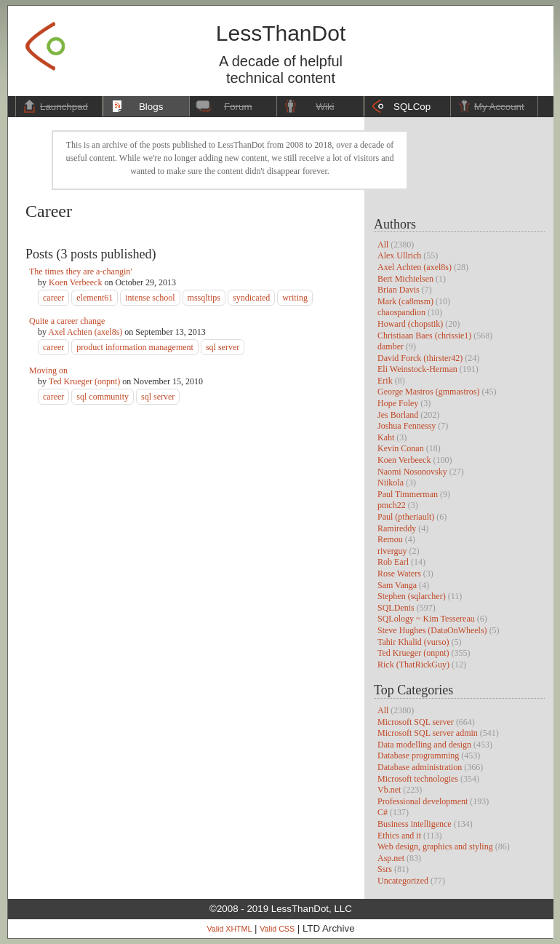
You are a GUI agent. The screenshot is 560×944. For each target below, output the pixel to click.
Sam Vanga (397, 585)
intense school (150, 298)
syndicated (251, 298)
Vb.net (389, 790)
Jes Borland (398, 415)
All (383, 245)
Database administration (420, 767)
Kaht (386, 437)
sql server (223, 347)
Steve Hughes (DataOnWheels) (432, 630)
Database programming (418, 755)
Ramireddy (397, 528)
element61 (95, 298)
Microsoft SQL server (416, 722)
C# (383, 812)
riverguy (392, 551)
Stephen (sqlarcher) (412, 596)
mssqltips (204, 298)
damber (391, 346)
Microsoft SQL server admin (428, 733)
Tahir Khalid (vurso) (413, 642)
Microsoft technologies (418, 779)
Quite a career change (67, 321)
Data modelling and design (424, 745)
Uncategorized (403, 881)
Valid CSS (277, 929)
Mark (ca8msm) (405, 301)
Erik (385, 381)
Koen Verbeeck (404, 460)
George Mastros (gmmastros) (428, 392)
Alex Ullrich (399, 255)
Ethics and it (399, 836)
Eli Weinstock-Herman (417, 369)
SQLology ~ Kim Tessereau (426, 619)
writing (295, 298)
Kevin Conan (401, 448)
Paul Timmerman (408, 494)
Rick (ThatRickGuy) (413, 665)
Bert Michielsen (405, 279)
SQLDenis (396, 608)
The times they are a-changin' (80, 271)
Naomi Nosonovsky (412, 472)
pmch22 (392, 505)
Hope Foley (398, 403)
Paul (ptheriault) (406, 517)
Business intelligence (415, 824)
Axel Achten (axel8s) (415, 267)
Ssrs (385, 869)
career (53, 298)
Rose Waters (399, 574)
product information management (135, 347)
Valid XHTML (229, 929)
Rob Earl (393, 562)
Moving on (48, 370)
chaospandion (401, 312)
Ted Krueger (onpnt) (413, 653)
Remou (390, 539)
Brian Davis (399, 290)
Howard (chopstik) (410, 324)
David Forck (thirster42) (420, 358)
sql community (103, 397)
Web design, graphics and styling (435, 846)
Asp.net (391, 858)
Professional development (423, 801)
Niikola (391, 483)
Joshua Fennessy (407, 426)
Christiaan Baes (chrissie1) (424, 336)
